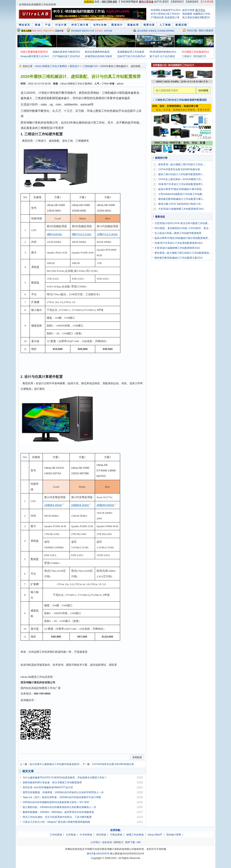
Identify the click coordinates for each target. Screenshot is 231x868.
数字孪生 (200, 10)
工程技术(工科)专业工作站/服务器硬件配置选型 (181, 100)
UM (139, 842)
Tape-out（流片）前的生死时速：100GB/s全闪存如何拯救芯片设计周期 (62, 797)
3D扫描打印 (199, 56)
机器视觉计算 (172, 17)
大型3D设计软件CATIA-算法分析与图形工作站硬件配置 (185, 223)
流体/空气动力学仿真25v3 (131, 56)
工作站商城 (56, 835)
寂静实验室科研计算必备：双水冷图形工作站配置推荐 (52, 782)
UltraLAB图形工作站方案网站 (51, 66)
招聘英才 (118, 842)
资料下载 (130, 842)
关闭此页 (137, 757)
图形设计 (75, 66)
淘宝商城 (101, 835)
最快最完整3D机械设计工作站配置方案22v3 (182, 199)
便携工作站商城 (135, 835)
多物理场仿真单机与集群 (99, 56)
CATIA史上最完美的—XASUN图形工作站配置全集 (182, 179)
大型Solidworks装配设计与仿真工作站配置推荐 (182, 194)
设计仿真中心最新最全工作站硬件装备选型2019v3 (57, 764)
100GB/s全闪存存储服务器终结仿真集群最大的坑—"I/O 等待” (56, 802)
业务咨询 (107, 842)
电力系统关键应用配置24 (196, 17)
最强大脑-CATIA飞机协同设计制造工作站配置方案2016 (182, 204)
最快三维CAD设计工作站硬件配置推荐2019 (182, 174)
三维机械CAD (90, 66)
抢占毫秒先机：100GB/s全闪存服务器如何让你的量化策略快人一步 (60, 807)
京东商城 (71, 835)
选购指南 (192, 2)
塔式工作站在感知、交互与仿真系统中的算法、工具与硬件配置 (57, 817)
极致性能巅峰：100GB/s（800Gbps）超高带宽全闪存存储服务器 (58, 812)
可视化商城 (116, 835)
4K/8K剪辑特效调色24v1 (163, 52)
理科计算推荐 (206, 31)
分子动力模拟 (167, 56)
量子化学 (154, 56)
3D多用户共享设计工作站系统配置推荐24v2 (182, 184)
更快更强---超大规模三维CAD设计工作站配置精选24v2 (182, 164)
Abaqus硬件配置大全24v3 (35, 56)
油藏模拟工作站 (202, 14)
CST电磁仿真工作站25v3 (66, 56)
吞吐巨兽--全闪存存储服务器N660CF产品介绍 (48, 787)
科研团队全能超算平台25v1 (166, 10)
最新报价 (177, 2)
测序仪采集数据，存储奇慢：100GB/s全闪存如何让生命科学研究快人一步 (63, 792)
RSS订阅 (192, 31)
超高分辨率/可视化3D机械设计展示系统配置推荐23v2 (182, 189)
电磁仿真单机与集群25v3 (66, 52)
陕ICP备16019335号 (98, 854)
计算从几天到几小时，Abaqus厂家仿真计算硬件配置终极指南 (56, 822)
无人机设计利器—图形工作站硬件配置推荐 (178, 233)
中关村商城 (86, 835)
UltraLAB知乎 (155, 835)
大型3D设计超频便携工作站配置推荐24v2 (181, 209)
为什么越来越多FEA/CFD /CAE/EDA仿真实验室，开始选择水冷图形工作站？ (65, 778)
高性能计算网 (174, 835)
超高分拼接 (188, 10)
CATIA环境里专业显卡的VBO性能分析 (113, 764)
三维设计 (187, 56)
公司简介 (95, 842)
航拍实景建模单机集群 (97, 52)
